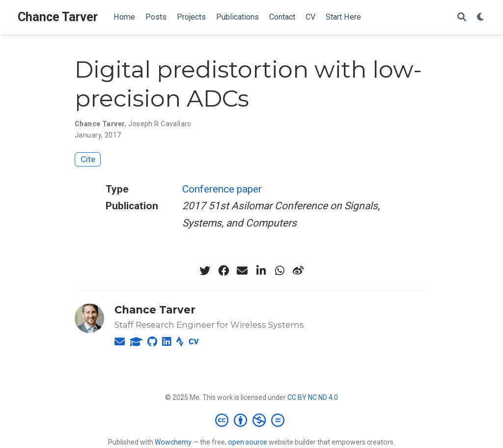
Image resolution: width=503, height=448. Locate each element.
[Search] (462, 17)
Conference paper (222, 189)
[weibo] (298, 271)
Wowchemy (173, 442)
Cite (88, 159)
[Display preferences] (481, 17)
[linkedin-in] (261, 271)
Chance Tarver (58, 17)
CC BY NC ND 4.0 (313, 397)
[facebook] (224, 271)
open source (248, 442)
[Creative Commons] (252, 420)
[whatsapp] (279, 271)
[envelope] (242, 271)
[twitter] (205, 271)
